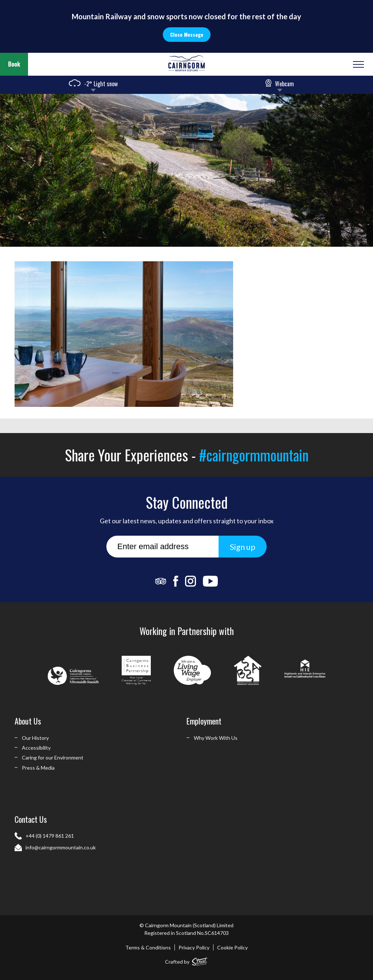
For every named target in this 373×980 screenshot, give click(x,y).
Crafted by (187, 960)
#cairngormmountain (254, 455)
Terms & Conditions (148, 947)
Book (14, 64)
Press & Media (38, 768)
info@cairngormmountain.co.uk (61, 847)
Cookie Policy (232, 947)
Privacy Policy (194, 947)
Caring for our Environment (53, 757)
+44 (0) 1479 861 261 (50, 836)
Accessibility (36, 748)
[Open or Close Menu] (358, 64)
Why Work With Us (216, 738)
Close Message (187, 34)
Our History (35, 738)
